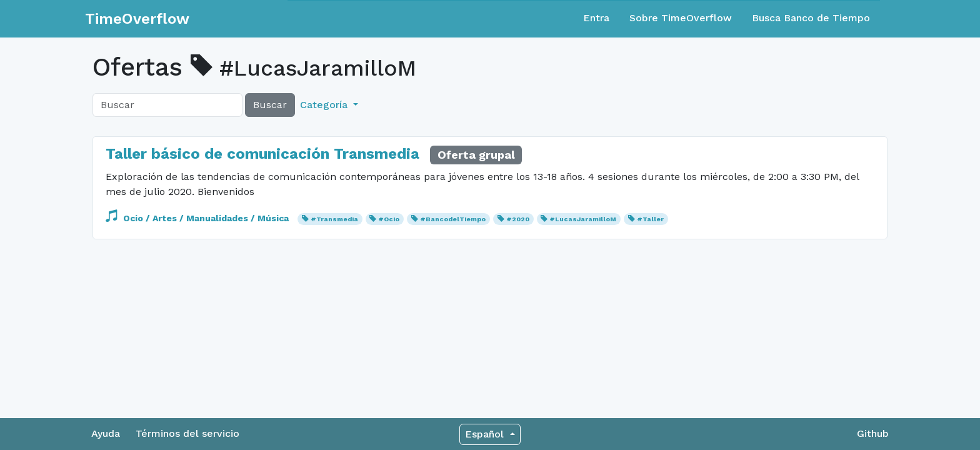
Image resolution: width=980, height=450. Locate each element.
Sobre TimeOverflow (681, 18)
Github (873, 433)
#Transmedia (334, 219)
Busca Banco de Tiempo (811, 18)
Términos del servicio (187, 433)
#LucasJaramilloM (583, 219)
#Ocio (389, 219)
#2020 (518, 219)
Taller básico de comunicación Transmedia (262, 154)
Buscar (270, 105)
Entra (596, 18)
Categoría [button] (325, 105)
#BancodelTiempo (453, 219)
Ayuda (106, 433)
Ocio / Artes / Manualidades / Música (198, 218)
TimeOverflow (137, 19)
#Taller (650, 219)
